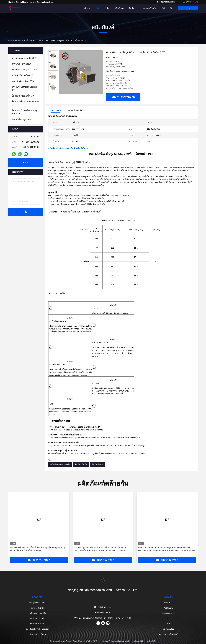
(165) (25, 70)
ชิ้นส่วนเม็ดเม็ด (81, 464)
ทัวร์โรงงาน (168, 608)
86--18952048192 (189, 2)
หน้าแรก (87, 8)
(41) (22, 75)
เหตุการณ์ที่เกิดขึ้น (149, 8)
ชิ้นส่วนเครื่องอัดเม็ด (35, 41)
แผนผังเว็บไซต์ (168, 629)
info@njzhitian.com (166, 2)
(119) (22, 64)
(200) (24, 58)
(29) (23, 96)
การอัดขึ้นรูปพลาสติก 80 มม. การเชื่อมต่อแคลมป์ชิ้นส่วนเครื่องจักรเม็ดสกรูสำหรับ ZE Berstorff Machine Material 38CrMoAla (100, 549)
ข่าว (168, 618)
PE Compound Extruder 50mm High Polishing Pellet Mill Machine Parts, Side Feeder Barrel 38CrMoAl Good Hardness (167, 549)
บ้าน (10, 41)
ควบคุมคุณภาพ (168, 613)
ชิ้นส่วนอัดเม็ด (98, 464)
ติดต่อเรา (133, 8)
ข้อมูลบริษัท (168, 603)
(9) (24, 112)
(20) (23, 81)
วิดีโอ (108, 8)
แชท (188, 8)
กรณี (168, 624)
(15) (21, 119)
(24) (26, 103)
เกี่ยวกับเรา (119, 8)
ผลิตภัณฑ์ (19, 41)
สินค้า (98, 8)
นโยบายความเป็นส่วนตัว (168, 634)
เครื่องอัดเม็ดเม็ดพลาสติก (60, 464)
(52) (25, 88)
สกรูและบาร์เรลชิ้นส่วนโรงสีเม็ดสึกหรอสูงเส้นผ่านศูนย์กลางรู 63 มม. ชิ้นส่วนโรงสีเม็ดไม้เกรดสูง (38, 549)
